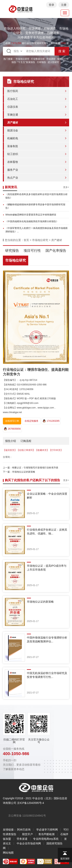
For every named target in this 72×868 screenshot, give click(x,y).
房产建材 (13, 123)
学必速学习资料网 (47, 830)
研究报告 (12, 251)
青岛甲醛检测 (46, 834)
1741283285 (51, 421)
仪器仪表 (13, 107)
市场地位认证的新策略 (24, 472)
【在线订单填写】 (26, 450)
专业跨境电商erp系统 (46, 839)
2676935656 (12, 429)
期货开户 (27, 834)
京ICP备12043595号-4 (31, 803)
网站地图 (8, 853)
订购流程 (26, 441)
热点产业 (13, 178)
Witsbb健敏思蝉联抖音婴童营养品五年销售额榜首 (31, 215)
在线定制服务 (31, 421)
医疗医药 (13, 91)
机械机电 (13, 138)
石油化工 (13, 99)
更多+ (66, 187)
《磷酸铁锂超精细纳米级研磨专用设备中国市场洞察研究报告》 (35, 206)
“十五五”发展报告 (26, 62)
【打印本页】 (56, 450)
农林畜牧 (13, 162)
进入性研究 (53, 62)
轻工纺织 (13, 154)
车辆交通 (13, 115)
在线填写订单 (12, 421)
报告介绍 (11, 441)
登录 (51, 5)
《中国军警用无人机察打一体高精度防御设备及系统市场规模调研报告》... (36, 230)
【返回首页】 (10, 450)
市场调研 (51, 59)
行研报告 (41, 62)
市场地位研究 (22, 59)
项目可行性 (32, 251)
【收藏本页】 (42, 450)
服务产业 (13, 170)
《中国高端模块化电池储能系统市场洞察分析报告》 (32, 221)
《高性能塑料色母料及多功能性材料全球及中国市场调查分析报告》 (36, 196)
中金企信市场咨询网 (29, 843)
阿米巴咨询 (24, 830)
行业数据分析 (38, 59)
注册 (64, 5)
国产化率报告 (56, 251)
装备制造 (13, 146)
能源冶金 (13, 130)
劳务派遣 (22, 839)
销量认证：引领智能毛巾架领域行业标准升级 (35, 468)
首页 (26, 240)
